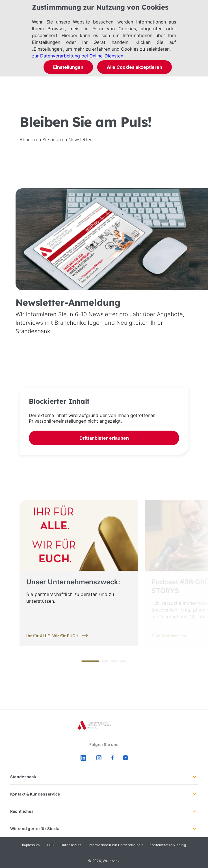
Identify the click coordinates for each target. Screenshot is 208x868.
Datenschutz (71, 845)
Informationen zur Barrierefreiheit (116, 845)
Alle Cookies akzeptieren (135, 67)
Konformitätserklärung (168, 845)
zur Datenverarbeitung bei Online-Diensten (78, 56)
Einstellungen (68, 67)
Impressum (31, 845)
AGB (50, 845)
